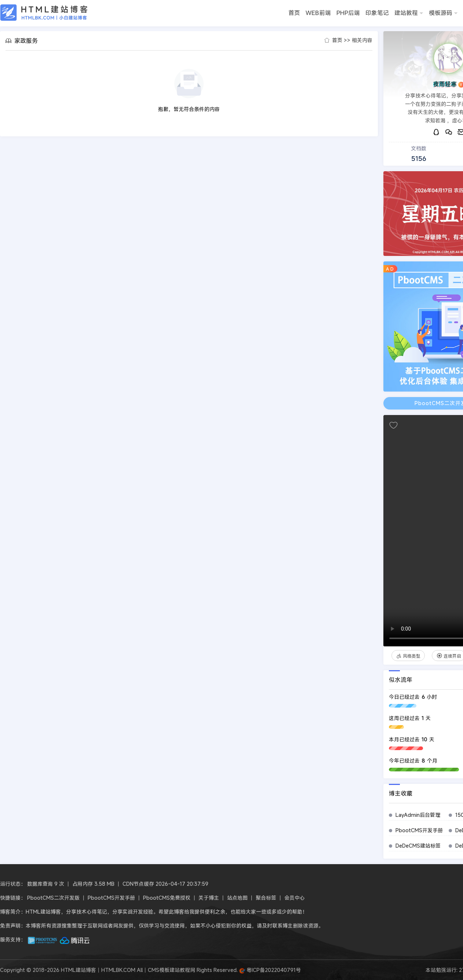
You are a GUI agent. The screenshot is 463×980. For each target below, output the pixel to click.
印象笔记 (377, 13)
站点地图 (237, 898)
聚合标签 (266, 898)
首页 (294, 13)
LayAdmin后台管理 (418, 815)
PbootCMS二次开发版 (53, 898)
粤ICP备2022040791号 (270, 970)
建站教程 (409, 14)
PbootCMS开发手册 (419, 830)
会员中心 (295, 898)
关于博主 (209, 898)
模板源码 (443, 14)
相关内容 (362, 40)
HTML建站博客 (44, 13)
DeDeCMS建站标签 (418, 846)
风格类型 (408, 656)
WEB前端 (318, 13)
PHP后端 (348, 13)
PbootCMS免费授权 (167, 898)
